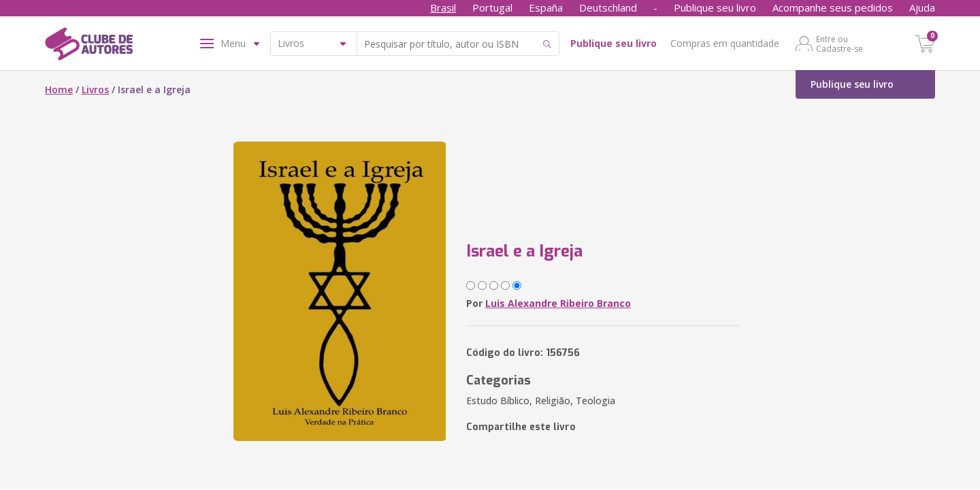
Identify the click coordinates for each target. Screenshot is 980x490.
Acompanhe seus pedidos (833, 7)
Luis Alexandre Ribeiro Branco (558, 303)
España (546, 7)
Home (59, 89)
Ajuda (922, 7)
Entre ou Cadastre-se (839, 44)
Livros (95, 89)
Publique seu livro (715, 7)
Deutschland (608, 7)
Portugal (492, 7)
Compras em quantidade (725, 43)
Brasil (443, 7)
